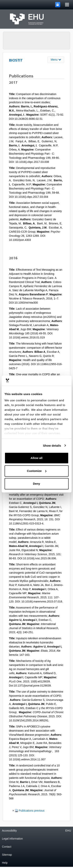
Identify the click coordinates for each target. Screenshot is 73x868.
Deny (36, 484)
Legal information (12, 839)
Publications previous (32, 811)
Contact (7, 847)
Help (5, 863)
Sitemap (7, 855)
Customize (37, 471)
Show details (52, 446)
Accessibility (9, 831)
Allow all (36, 458)
